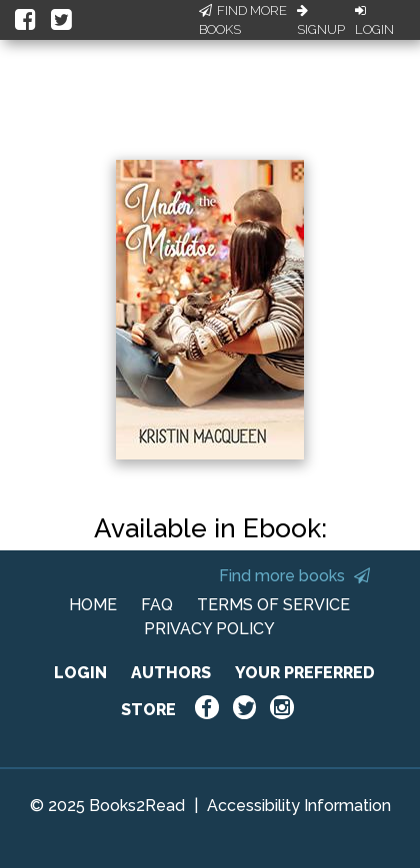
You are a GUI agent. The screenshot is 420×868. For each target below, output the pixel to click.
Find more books (294, 576)
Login (374, 21)
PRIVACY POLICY (209, 629)
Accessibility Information (299, 806)
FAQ (157, 605)
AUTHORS (171, 673)
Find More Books (243, 20)
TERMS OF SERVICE (273, 605)
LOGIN (80, 673)
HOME (93, 605)
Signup (321, 21)
